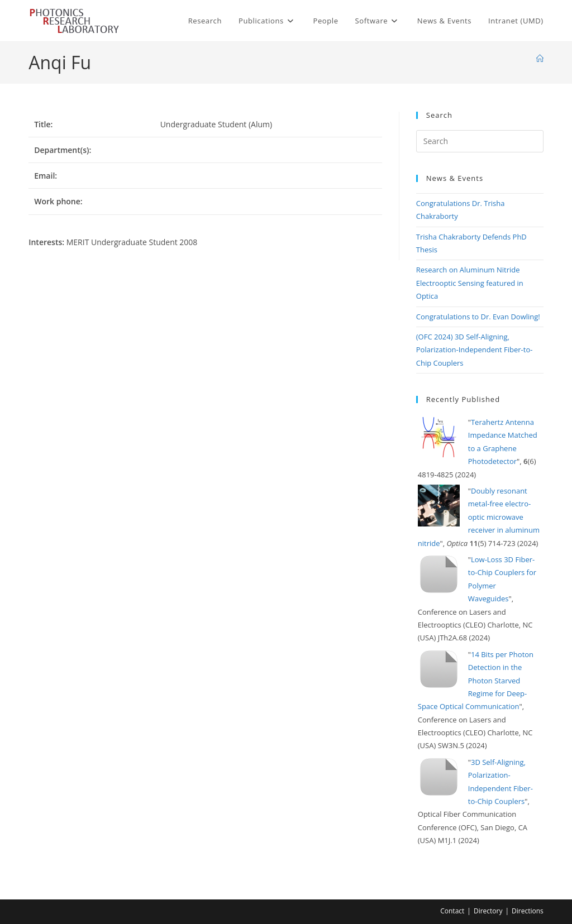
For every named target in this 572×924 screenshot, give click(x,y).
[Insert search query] (480, 141)
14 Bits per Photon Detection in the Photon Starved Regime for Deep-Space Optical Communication (476, 681)
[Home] (540, 59)
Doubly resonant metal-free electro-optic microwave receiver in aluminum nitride (479, 517)
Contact (452, 911)
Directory (488, 911)
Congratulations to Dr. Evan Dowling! (478, 317)
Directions (528, 911)
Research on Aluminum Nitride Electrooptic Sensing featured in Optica (470, 283)
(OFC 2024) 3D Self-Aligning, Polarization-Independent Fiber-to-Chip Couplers (475, 350)
